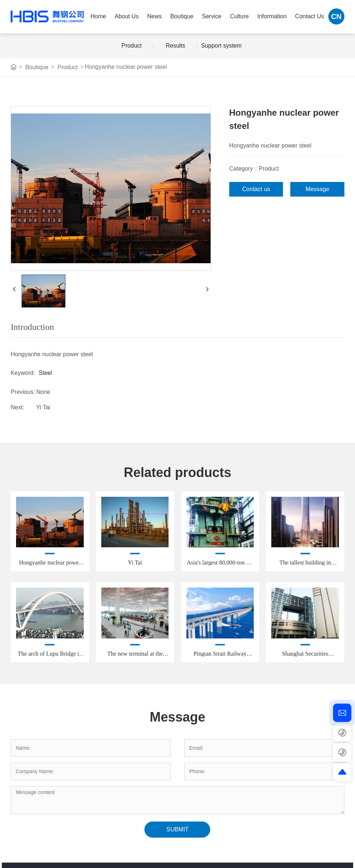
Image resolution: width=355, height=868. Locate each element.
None (43, 392)
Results (175, 46)
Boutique (37, 67)
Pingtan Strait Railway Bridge (220, 657)
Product (131, 46)
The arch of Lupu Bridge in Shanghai (50, 657)
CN (336, 16)
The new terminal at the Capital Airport (135, 657)
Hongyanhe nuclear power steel (50, 565)
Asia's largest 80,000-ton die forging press (220, 565)
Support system (221, 46)
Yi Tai (43, 407)
